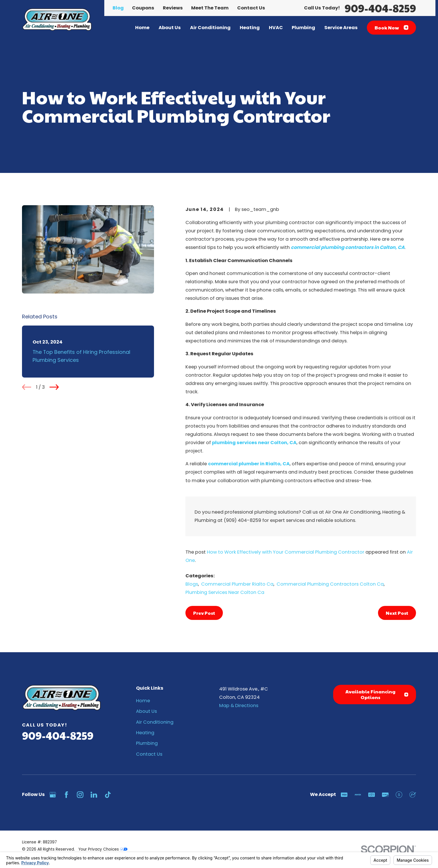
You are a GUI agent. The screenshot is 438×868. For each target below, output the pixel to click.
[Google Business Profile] (53, 795)
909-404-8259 (380, 8)
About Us (146, 711)
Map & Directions (239, 706)
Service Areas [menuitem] (341, 28)
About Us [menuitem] (170, 28)
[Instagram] (80, 795)
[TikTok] (108, 795)
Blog (118, 8)
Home (143, 701)
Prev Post (204, 613)
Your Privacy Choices (103, 849)
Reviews (173, 8)
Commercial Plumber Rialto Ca (237, 584)
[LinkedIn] (94, 795)
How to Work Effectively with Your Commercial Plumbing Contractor (286, 552)
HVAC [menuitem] (276, 28)
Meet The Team (210, 8)
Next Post (397, 613)
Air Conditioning (155, 722)
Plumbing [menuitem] (303, 28)
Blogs (192, 584)
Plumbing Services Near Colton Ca (225, 592)
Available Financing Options (377, 694)
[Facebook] (66, 795)
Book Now (391, 28)
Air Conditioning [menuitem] (210, 28)
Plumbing (147, 743)
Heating (145, 733)
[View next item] (54, 387)
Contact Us (251, 8)
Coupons (143, 8)
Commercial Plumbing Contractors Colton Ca (330, 584)
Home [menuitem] (142, 28)
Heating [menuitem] (250, 28)
